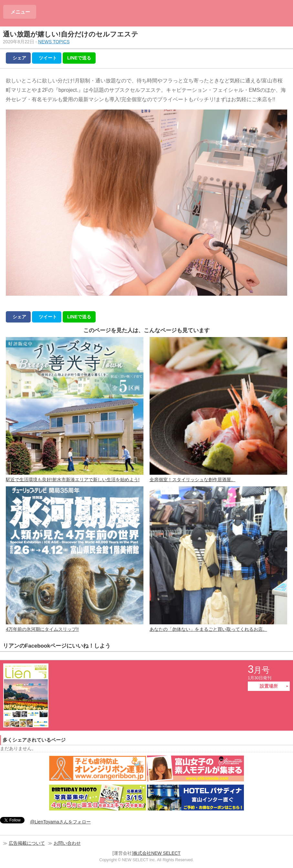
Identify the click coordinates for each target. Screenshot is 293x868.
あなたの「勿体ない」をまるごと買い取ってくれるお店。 (218, 559)
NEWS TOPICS (54, 42)
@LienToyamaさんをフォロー (60, 822)
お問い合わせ (67, 843)
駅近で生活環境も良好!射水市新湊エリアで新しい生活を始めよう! (75, 410)
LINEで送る (79, 58)
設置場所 (269, 686)
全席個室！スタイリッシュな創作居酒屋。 (218, 410)
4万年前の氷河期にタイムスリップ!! (75, 559)
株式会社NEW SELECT (157, 853)
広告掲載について (27, 843)
